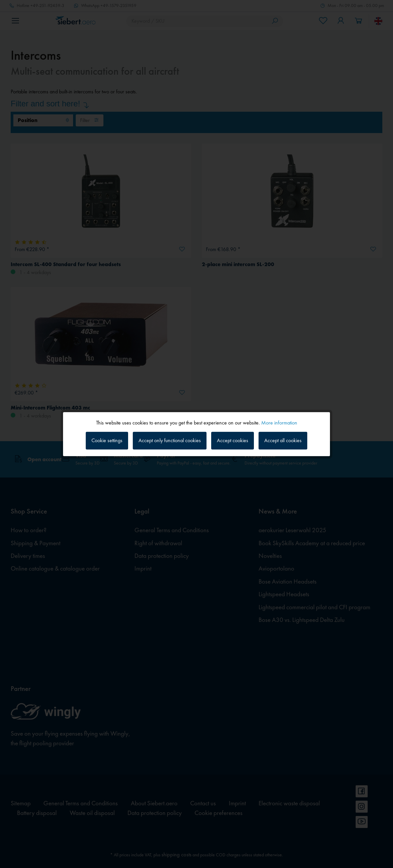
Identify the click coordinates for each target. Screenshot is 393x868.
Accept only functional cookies (170, 440)
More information (279, 422)
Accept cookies (233, 440)
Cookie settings (107, 440)
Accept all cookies (283, 440)
